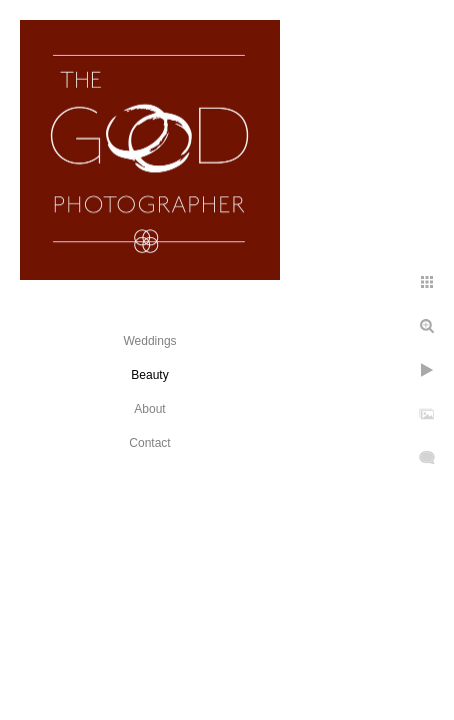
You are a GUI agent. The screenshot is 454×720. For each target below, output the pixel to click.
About (149, 409)
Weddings (149, 341)
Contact (149, 443)
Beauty (149, 375)
